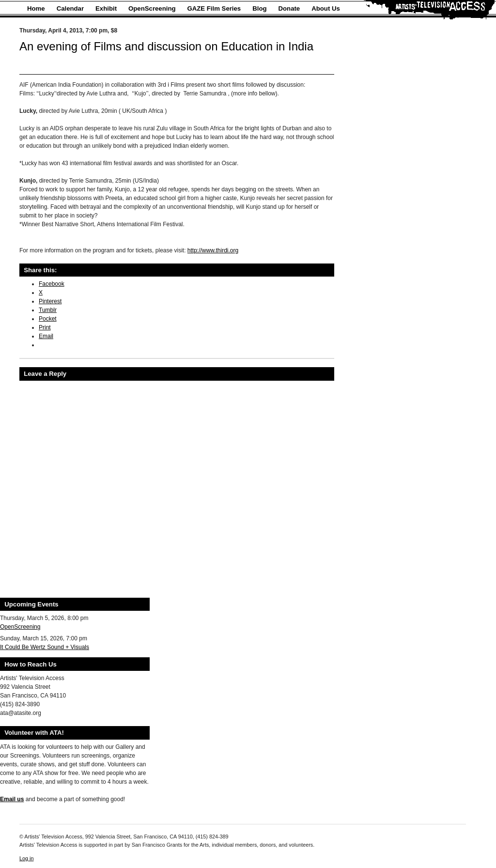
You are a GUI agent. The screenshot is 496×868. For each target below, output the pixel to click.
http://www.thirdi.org (213, 250)
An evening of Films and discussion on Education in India (166, 46)
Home (36, 8)
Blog (259, 8)
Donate (289, 8)
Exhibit (106, 8)
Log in (26, 858)
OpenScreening (152, 8)
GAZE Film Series (214, 8)
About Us (326, 8)
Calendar (70, 8)
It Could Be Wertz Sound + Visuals (45, 647)
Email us (12, 799)
